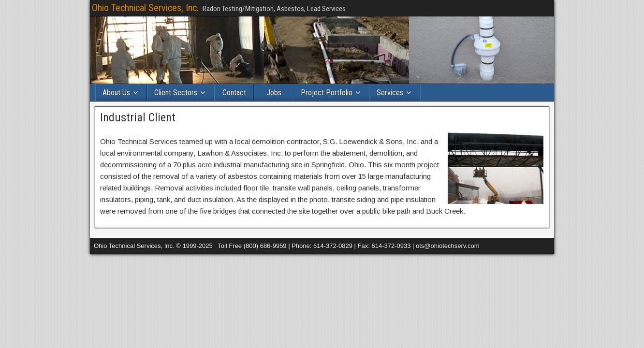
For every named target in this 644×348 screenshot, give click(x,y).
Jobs (274, 93)
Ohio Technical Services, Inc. (145, 8)
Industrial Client (138, 117)
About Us (116, 93)
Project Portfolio (327, 93)
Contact (234, 93)
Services (390, 93)
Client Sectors (176, 93)
